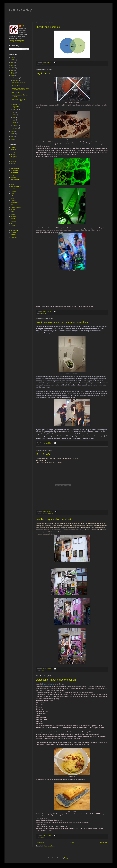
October (15, 104)
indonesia (14, 177)
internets (50, 513)
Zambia (13, 214)
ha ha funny (44, 64)
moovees (13, 200)
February (16, 125)
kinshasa (13, 150)
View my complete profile (16, 41)
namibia (13, 189)
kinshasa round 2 (16, 187)
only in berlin (43, 73)
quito (12, 228)
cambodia (14, 235)
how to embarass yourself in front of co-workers (62, 322)
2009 (13, 131)
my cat (13, 226)
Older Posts (104, 843)
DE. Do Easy (43, 454)
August (15, 110)
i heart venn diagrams (48, 27)
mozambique (15, 173)
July (14, 112)
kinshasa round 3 (16, 180)
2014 (13, 65)
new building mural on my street (53, 519)
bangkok (13, 233)
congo (13, 175)
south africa (14, 230)
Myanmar (13, 191)
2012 (13, 70)
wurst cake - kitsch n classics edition (56, 680)
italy (12, 223)
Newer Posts (40, 843)
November (16, 81)
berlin (43, 313)
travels (13, 147)
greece (13, 219)
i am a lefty (20, 10)
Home (72, 843)
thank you (14, 237)
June (14, 115)
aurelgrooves (15, 203)
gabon (13, 184)
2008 (13, 134)
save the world (15, 168)
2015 (13, 62)
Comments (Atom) (50, 846)
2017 (13, 57)
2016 (13, 60)
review (47, 313)
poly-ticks (13, 164)
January (15, 128)
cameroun (14, 182)
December (16, 78)
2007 (13, 137)
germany (13, 161)
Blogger (67, 858)
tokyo (12, 198)
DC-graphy (14, 157)
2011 (13, 73)
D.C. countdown (15, 205)
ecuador (13, 210)
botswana (14, 216)
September (16, 107)
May (14, 117)
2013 (13, 68)
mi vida (13, 152)
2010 (13, 76)
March (15, 123)
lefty (23, 26)
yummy (43, 837)
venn (12, 212)
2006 (13, 139)
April (14, 120)
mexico (13, 193)
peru (12, 196)
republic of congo (16, 207)
